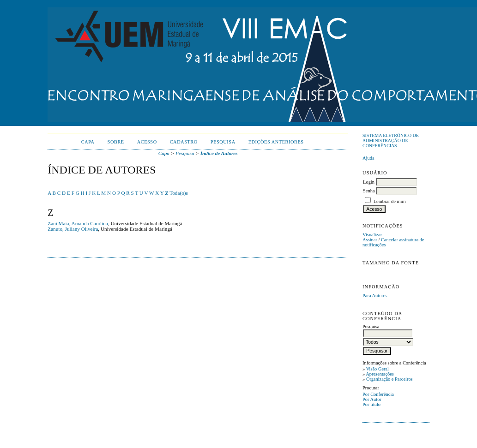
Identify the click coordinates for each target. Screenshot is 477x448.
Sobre (116, 142)
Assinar (370, 240)
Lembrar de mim (390, 201)
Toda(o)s (179, 193)
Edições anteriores (276, 142)
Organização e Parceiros (389, 379)
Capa (88, 142)
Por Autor (372, 399)
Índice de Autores (219, 153)
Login (369, 182)
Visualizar (372, 235)
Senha (369, 191)
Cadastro (184, 142)
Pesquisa (223, 142)
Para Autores (375, 296)
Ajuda (368, 158)
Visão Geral (377, 369)
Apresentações (380, 374)
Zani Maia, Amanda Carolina (78, 223)
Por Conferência (378, 394)
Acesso (147, 142)
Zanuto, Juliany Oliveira (73, 229)
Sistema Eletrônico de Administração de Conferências (391, 140)
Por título (371, 404)
